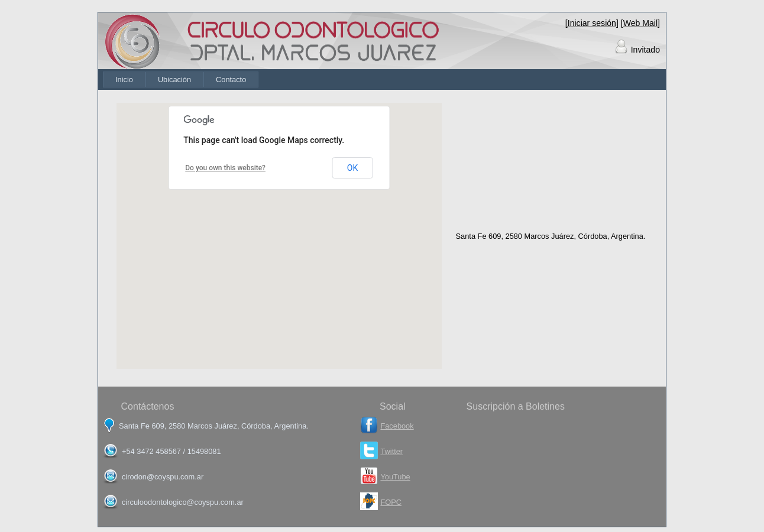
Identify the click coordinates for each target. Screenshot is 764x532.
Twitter (391, 451)
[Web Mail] (640, 23)
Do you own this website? (225, 168)
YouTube (395, 477)
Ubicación (174, 80)
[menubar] (181, 80)
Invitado (645, 50)
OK (352, 168)
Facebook (397, 426)
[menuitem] (124, 80)
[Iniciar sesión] (592, 23)
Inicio (124, 80)
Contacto (231, 80)
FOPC (391, 502)
